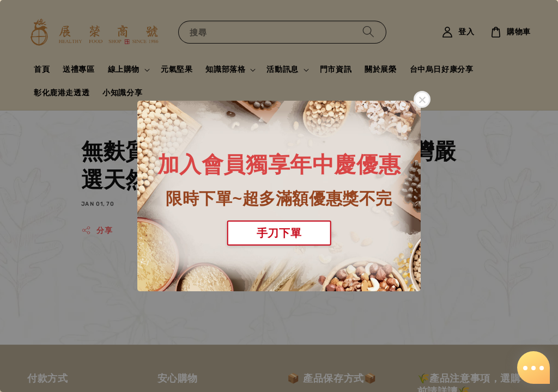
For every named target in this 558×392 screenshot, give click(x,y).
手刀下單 (279, 233)
